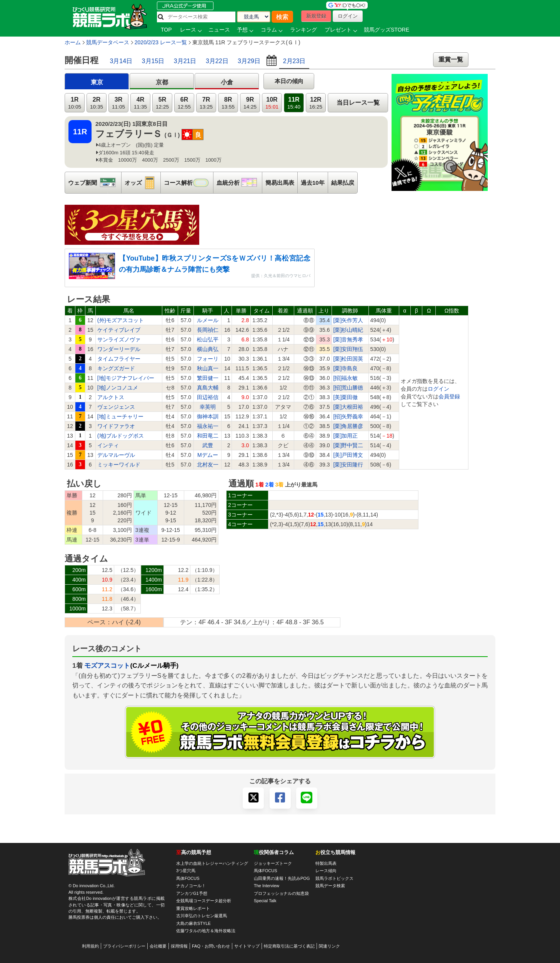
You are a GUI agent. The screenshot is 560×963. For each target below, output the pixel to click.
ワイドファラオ (116, 426)
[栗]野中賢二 (348, 445)
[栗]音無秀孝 (348, 339)
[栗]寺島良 (346, 368)
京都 (162, 82)
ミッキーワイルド (119, 465)
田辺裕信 (208, 397)
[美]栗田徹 (346, 397)
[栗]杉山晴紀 (348, 330)
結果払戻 (343, 183)
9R (250, 103)
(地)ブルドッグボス (121, 436)
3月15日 (153, 61)
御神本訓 (208, 416)
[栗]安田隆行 (348, 465)
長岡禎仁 (208, 330)
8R (228, 103)
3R (118, 103)
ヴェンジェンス (116, 407)
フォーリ (208, 359)
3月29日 (249, 61)
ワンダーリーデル (119, 349)
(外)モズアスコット (121, 320)
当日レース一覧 (358, 103)
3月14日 (121, 61)
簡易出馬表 (280, 183)
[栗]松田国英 (348, 359)
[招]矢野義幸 (348, 416)
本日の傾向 (289, 81)
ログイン (438, 389)
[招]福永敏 (346, 378)
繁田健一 (208, 378)
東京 (97, 82)
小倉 (227, 82)
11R (294, 103)
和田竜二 (208, 436)
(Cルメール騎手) (154, 665)
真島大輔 (208, 388)
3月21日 (185, 61)
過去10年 (313, 183)
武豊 (208, 445)
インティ (108, 445)
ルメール (208, 320)
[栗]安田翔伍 (348, 349)
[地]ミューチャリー (120, 416)
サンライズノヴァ (119, 339)
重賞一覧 (451, 59)
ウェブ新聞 (95, 183)
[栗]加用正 (346, 436)
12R (316, 103)
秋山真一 (208, 368)
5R (162, 103)
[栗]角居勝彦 (348, 426)
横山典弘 (208, 349)
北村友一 (208, 465)
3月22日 (217, 61)
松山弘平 (208, 339)
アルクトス (111, 397)
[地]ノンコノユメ (118, 388)
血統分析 (239, 183)
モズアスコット (107, 665)
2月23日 (294, 61)
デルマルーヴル (116, 455)
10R (272, 103)
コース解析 (188, 183)
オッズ (142, 183)
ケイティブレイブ (119, 330)
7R (206, 103)
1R (75, 103)
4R (140, 103)
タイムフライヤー (119, 359)
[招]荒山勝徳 (348, 388)
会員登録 (449, 396)
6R (184, 103)
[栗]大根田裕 (348, 407)
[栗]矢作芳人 (348, 320)
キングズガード (116, 368)
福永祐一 (208, 426)
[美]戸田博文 (348, 455)
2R (97, 103)
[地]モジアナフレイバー (126, 378)
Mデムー (208, 455)
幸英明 (208, 407)
